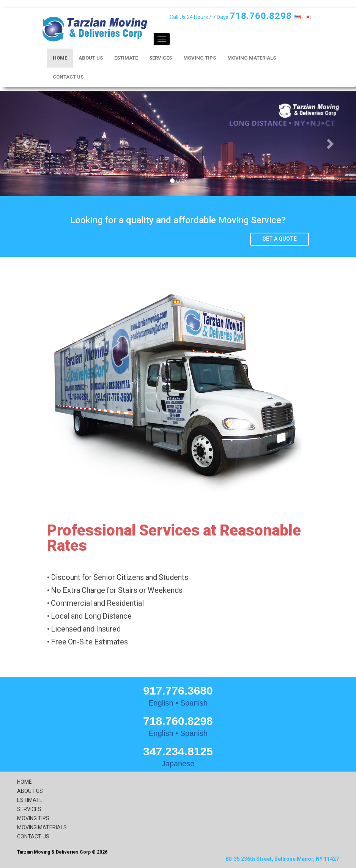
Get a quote (280, 239)
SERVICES (161, 58)
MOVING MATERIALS (252, 58)
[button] (27, 143)
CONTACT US (68, 77)
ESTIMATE (126, 58)
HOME (60, 58)
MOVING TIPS (200, 58)
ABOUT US (91, 58)
